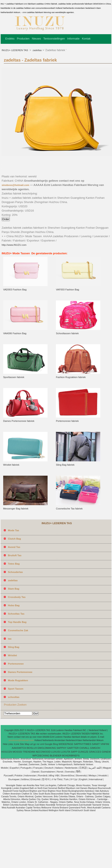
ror (38, 744)
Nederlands (71, 768)
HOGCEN (7, 752)
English (83, 779)
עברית (74, 779)
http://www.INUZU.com (14, 245)
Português (26, 768)
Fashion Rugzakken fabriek (71, 377)
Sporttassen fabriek (14, 377)
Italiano (59, 768)
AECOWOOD (43, 752)
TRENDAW (29, 752)
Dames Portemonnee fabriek (19, 421)
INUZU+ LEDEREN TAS (15, 50)
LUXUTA (65, 752)
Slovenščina (67, 775)
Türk (66, 779)
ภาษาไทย (57, 779)
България (14, 779)
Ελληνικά (35, 779)
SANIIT (96, 744)
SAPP (74, 752)
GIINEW (106, 752)
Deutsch (49, 768)
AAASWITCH (19, 748)
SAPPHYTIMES (83, 744)
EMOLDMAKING (47, 748)
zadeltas (37, 50)
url (31, 744)
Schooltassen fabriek (67, 333)
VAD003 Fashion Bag (15, 290)
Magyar (107, 768)
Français (38, 768)
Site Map (25, 744)
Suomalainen (48, 772)
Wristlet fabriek (11, 465)
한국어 (46, 779)
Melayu (92, 775)
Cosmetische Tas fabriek (69, 509)
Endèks (10, 39)
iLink (17, 744)
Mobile (4, 768)
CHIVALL (84, 748)
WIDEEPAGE (66, 744)
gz (35, 744)
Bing (56, 744)
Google (49, 744)
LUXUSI (56, 752)
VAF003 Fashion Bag (67, 290)
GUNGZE (83, 752)
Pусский (8, 775)
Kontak (86, 39)
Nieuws (36, 39)
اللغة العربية (95, 768)
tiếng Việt (54, 775)
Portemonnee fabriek (67, 421)
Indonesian (30, 775)
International (96, 779)
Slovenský (81, 775)
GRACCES (95, 752)
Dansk (36, 772)
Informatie (73, 39)
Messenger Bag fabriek (16, 509)
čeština (25, 779)
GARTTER (73, 748)
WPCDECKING (41, 756)
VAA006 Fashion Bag (15, 333)
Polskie (18, 775)
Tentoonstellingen (54, 39)
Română (43, 775)
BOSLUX (32, 748)
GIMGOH (95, 748)
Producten (23, 39)
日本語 (83, 768)
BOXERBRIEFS (71, 756)
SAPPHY (62, 748)
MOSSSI (17, 752)
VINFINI (105, 744)
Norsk (60, 772)
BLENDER (56, 756)
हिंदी (78, 772)
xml (42, 744)
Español (14, 768)
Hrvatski (103, 775)
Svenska (70, 772)
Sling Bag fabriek (65, 465)
